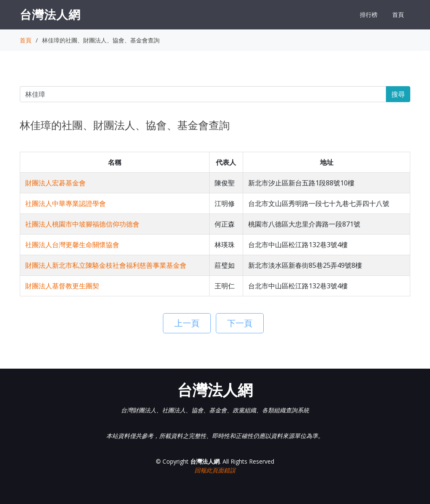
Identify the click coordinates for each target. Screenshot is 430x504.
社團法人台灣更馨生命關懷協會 (72, 245)
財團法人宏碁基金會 (55, 183)
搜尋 (398, 94)
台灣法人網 (50, 14)
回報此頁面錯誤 (215, 470)
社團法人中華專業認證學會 (66, 203)
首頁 (398, 15)
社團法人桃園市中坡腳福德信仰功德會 (82, 224)
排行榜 (369, 15)
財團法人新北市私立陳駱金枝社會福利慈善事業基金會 (106, 265)
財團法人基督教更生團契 (62, 286)
